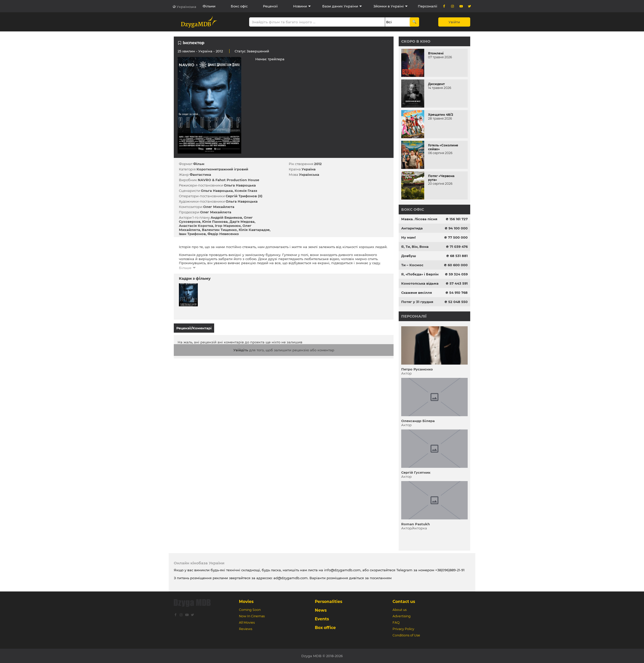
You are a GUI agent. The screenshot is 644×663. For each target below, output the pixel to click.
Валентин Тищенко (219, 230)
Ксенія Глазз (246, 191)
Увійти (454, 22)
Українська (186, 7)
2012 (318, 164)
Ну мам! (409, 237)
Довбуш (409, 256)
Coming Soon (250, 610)
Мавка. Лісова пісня (419, 219)
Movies (246, 602)
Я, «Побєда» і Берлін (420, 274)
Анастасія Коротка (196, 226)
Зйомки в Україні (389, 6)
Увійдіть (241, 348)
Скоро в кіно (416, 41)
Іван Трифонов (192, 234)
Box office (325, 628)
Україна (205, 51)
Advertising (402, 616)
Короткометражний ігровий (222, 169)
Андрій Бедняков (226, 217)
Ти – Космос (412, 265)
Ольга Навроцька (240, 185)
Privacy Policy (403, 629)
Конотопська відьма (420, 283)
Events (322, 619)
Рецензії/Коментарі (194, 328)
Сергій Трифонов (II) (244, 196)
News (321, 610)
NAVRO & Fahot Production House (228, 180)
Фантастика (200, 175)
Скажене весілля (417, 293)
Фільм (199, 164)
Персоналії (428, 6)
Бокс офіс (239, 6)
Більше (185, 268)
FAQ (396, 623)
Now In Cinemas (252, 616)
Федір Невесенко (223, 234)
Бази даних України (340, 6)
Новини (300, 6)
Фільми (209, 6)
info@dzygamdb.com (342, 570)
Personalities (329, 602)
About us (400, 610)
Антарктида (412, 228)
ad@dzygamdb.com (291, 578)
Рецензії (270, 6)
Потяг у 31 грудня (417, 302)
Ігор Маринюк (228, 226)
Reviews (246, 629)
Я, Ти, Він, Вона (415, 247)
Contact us (404, 602)
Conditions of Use (406, 635)
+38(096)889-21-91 (450, 570)
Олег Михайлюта (219, 207)
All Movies (247, 623)
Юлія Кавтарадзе (254, 230)
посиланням (381, 578)
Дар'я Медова (242, 222)
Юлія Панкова (215, 222)
